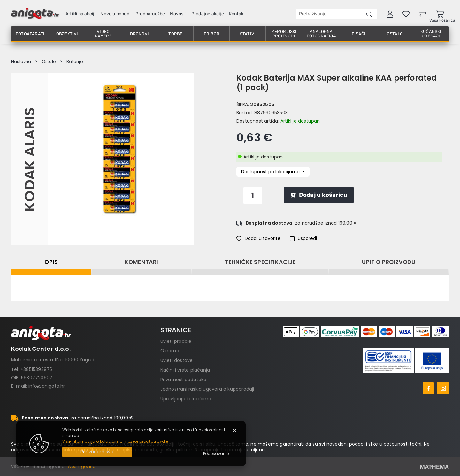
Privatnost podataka (184, 380)
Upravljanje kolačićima (186, 399)
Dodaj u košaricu (319, 195)
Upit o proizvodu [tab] (389, 262)
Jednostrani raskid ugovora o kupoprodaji (207, 389)
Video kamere (103, 34)
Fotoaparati (30, 34)
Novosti (178, 14)
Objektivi (67, 34)
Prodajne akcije (208, 14)
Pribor (212, 34)
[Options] (216, 454)
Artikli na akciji (80, 14)
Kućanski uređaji (431, 34)
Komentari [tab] (142, 262)
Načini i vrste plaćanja (185, 370)
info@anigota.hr (47, 386)
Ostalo (395, 34)
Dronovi (139, 34)
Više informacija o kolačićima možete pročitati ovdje (115, 441)
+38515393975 (36, 369)
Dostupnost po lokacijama (271, 172)
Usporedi (303, 238)
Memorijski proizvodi (284, 34)
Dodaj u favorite (258, 238)
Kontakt (237, 14)
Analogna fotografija (321, 34)
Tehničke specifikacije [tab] (260, 262)
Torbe (175, 34)
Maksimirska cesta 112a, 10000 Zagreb (53, 360)
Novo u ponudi (115, 14)
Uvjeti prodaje (176, 341)
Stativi (248, 34)
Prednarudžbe (150, 14)
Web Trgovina (82, 467)
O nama (170, 351)
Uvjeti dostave (177, 360)
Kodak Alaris (29, 159)
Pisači (359, 34)
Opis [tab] (51, 262)
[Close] (97, 452)
